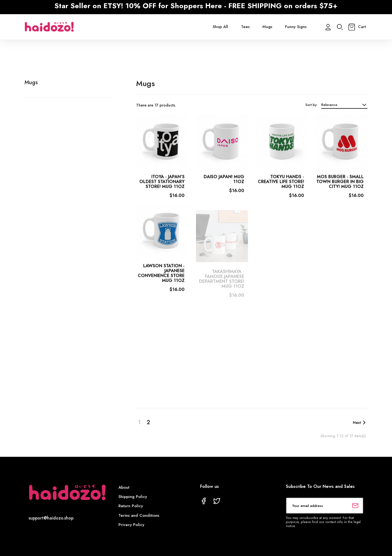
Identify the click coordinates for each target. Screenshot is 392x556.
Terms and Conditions (139, 515)
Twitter (217, 501)
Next (360, 423)
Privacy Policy (131, 525)
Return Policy (131, 506)
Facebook (204, 501)
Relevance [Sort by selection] (344, 105)
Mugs (31, 82)
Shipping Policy (133, 497)
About (124, 487)
